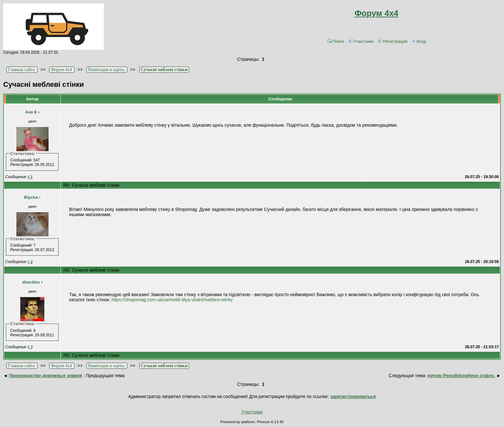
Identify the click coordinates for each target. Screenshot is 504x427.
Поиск (336, 41)
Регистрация (393, 41)
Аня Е (31, 112)
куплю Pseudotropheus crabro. (461, 376)
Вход (419, 41)
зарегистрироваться (353, 396)
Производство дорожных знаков (45, 376)
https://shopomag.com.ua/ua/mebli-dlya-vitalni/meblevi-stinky (172, 300)
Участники (361, 41)
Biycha (31, 197)
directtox (31, 282)
